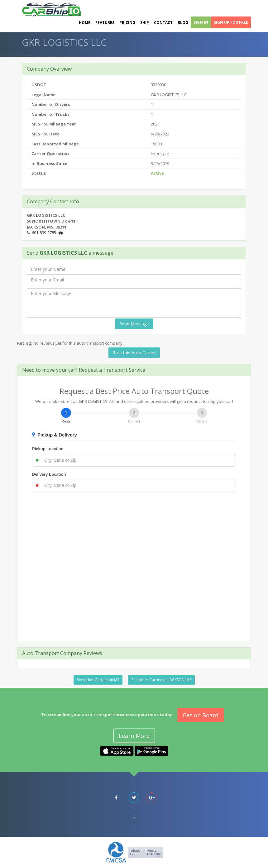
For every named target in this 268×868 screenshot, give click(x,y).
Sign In (201, 22)
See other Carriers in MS (98, 680)
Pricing (127, 23)
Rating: (25, 343)
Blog (183, 23)
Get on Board (201, 715)
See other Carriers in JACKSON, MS (161, 680)
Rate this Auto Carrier (134, 353)
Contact (163, 23)
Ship (145, 23)
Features (105, 23)
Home (85, 23)
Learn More (134, 736)
